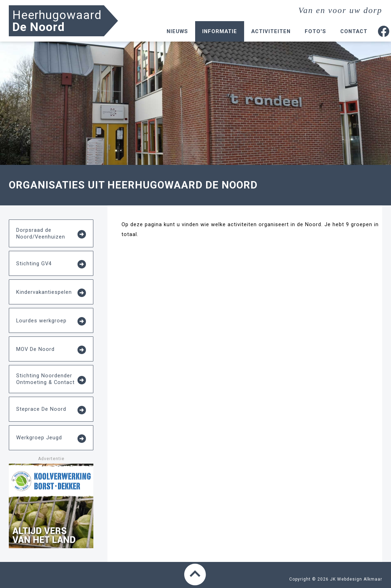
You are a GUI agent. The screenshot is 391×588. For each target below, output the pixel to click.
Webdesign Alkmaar (360, 579)
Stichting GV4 (51, 264)
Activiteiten (271, 31)
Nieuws (177, 31)
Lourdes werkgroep (51, 321)
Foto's (315, 31)
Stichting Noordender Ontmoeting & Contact (51, 379)
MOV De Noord (51, 350)
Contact (354, 31)
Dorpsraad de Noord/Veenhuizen (51, 233)
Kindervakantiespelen (51, 293)
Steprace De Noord (51, 410)
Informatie (220, 31)
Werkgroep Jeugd (51, 439)
